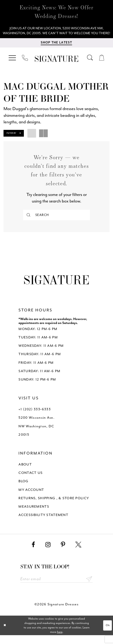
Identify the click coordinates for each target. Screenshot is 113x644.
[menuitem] (13, 65)
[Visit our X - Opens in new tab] (78, 553)
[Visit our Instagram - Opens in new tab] (48, 553)
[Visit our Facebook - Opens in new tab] (33, 553)
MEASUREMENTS (34, 514)
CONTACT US (31, 481)
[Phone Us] (25, 65)
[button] (13, 65)
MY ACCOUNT (31, 498)
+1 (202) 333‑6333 (35, 417)
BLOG (23, 489)
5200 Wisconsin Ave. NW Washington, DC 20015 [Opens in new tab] (36, 434)
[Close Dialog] (5, 634)
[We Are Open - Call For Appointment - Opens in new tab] (56, 34)
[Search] (56, 222)
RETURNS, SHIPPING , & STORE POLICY (54, 506)
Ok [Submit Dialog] (107, 634)
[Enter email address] (56, 587)
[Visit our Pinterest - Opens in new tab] (63, 553)
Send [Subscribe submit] (89, 587)
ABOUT (25, 473)
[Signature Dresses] (56, 66)
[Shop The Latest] (56, 50)
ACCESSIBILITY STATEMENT (43, 523)
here (60, 641)
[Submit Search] (29, 222)
